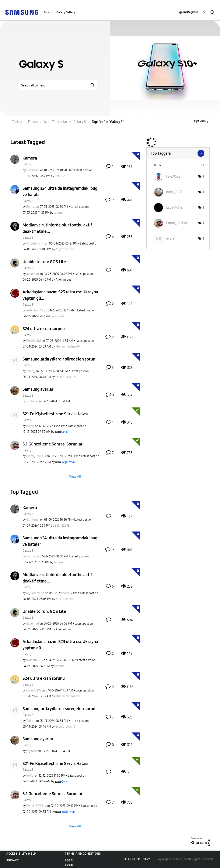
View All (75, 476)
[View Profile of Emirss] (31, 207)
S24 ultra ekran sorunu (44, 329)
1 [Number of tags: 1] (203, 176)
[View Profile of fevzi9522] (173, 176)
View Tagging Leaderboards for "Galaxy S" (178, 153)
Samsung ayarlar (38, 389)
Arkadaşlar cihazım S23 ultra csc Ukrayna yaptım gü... (60, 295)
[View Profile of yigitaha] (32, 401)
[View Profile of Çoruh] (65, 432)
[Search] (58, 85)
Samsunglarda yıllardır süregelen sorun (59, 359)
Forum (48, 12)
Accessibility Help (21, 854)
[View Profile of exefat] (30, 426)
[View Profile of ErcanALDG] (34, 341)
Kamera (30, 158)
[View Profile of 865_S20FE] (62, 176)
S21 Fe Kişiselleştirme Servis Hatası (55, 414)
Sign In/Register (187, 12)
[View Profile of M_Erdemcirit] (35, 244)
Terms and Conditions (83, 854)
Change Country (137, 859)
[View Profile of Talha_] (31, 371)
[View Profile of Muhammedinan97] (68, 347)
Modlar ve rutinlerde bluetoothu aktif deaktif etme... (57, 228)
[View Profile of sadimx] (59, 213)
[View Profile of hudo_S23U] (175, 192)
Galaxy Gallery (66, 12)
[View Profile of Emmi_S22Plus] (36, 456)
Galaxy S (28, 164)
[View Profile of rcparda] (59, 316)
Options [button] (200, 121)
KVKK (69, 865)
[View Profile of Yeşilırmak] (69, 462)
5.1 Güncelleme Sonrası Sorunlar (53, 444)
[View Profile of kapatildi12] (174, 207)
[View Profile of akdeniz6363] (35, 310)
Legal (69, 860)
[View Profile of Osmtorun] (33, 170)
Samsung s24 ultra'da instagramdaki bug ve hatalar (60, 191)
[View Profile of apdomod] (33, 274)
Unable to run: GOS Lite (44, 262)
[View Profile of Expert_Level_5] (66, 377)
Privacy (13, 860)
